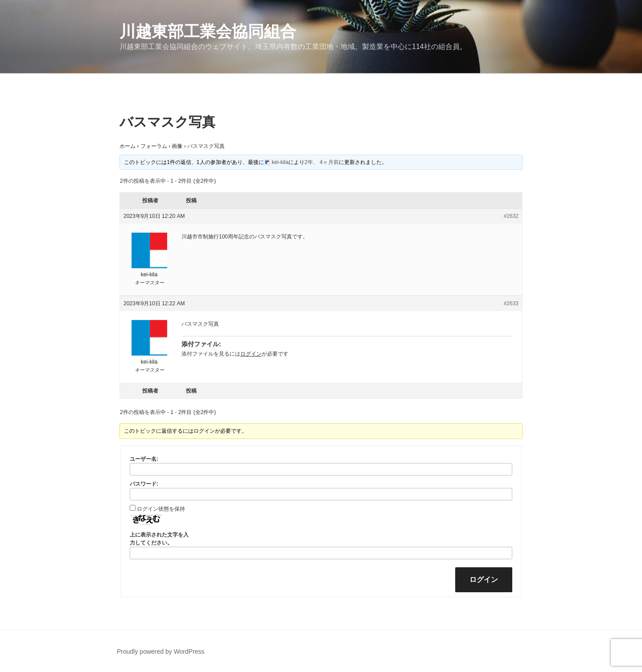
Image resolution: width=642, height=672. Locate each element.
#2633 (511, 303)
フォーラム (154, 146)
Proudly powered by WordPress (161, 652)
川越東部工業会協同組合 (208, 31)
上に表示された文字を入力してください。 (159, 539)
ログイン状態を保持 (161, 509)
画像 (177, 146)
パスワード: (144, 484)
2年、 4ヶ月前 (322, 162)
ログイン (251, 354)
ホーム (128, 146)
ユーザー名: (144, 459)
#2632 (511, 216)
